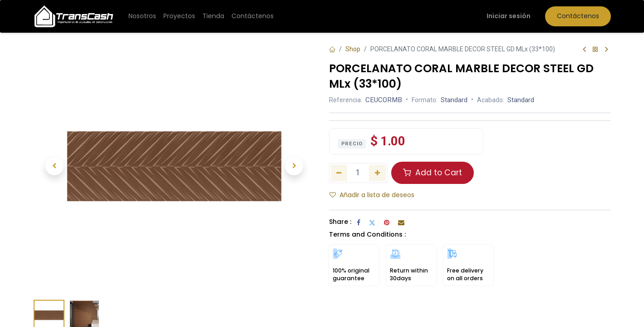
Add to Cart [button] (433, 173)
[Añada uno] (377, 173)
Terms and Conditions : (367, 234)
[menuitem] (142, 16)
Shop (353, 49)
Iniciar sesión (509, 16)
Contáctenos (578, 16)
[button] (55, 166)
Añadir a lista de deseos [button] (372, 195)
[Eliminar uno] (339, 173)
